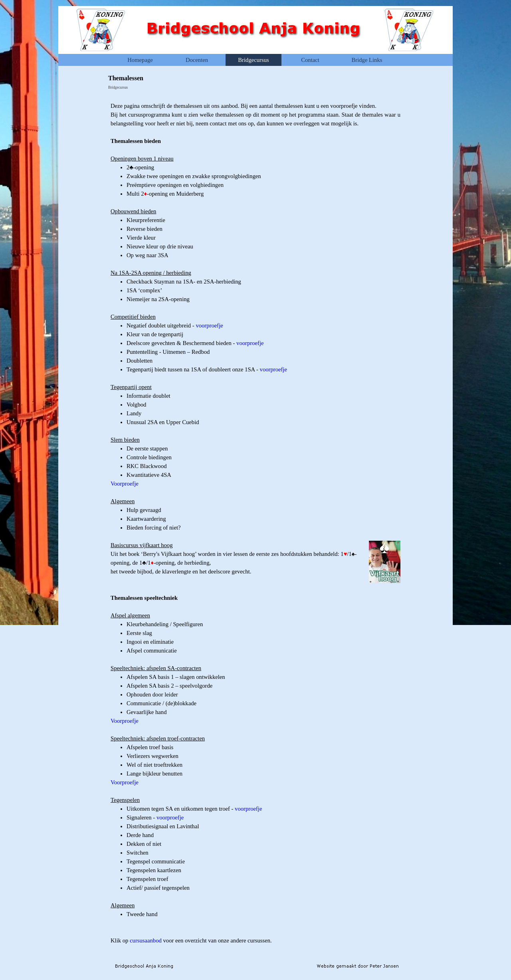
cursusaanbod (146, 940)
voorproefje (209, 325)
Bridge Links (367, 60)
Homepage (140, 60)
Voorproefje (125, 484)
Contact (310, 60)
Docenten (197, 60)
